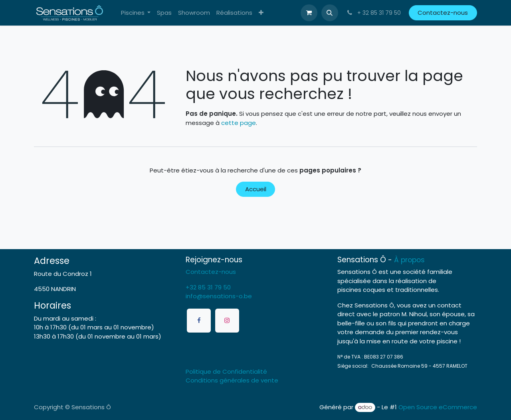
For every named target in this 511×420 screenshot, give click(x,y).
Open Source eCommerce (438, 407)
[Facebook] (199, 321)
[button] (330, 13)
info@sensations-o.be (219, 296)
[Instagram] (227, 321)
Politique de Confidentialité (226, 371)
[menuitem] (136, 13)
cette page (239, 123)
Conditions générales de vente (232, 380)
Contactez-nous (443, 13)
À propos (409, 260)
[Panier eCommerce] (309, 13)
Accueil (256, 189)
